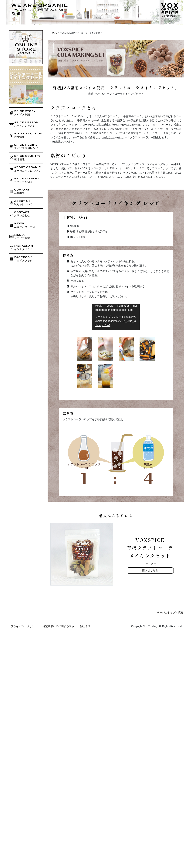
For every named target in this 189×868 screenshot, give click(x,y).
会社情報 (85, 626)
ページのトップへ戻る (170, 612)
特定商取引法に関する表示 (58, 626)
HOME (54, 33)
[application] (116, 317)
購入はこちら (150, 570)
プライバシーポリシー (24, 626)
